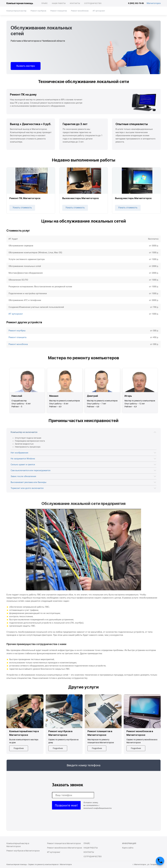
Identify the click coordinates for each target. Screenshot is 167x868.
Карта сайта (128, 848)
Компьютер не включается (24, 432)
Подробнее (19, 748)
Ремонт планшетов (59, 11)
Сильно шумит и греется (23, 465)
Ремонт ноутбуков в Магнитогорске (23, 851)
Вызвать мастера (26, 66)
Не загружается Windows (23, 459)
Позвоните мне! (66, 805)
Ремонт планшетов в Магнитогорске (64, 843)
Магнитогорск (154, 3)
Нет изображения (19, 453)
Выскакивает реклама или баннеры (29, 482)
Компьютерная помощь (20, 3)
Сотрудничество (93, 3)
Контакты (75, 3)
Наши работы (59, 3)
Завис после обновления (23, 476)
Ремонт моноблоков (80, 11)
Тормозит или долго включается (27, 488)
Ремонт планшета (17, 337)
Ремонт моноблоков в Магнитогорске (65, 848)
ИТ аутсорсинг (99, 11)
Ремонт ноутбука (17, 331)
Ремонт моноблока (18, 344)
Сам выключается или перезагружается (30, 470)
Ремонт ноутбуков (38, 11)
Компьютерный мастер (16, 11)
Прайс (45, 3)
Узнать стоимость (22, 208)
